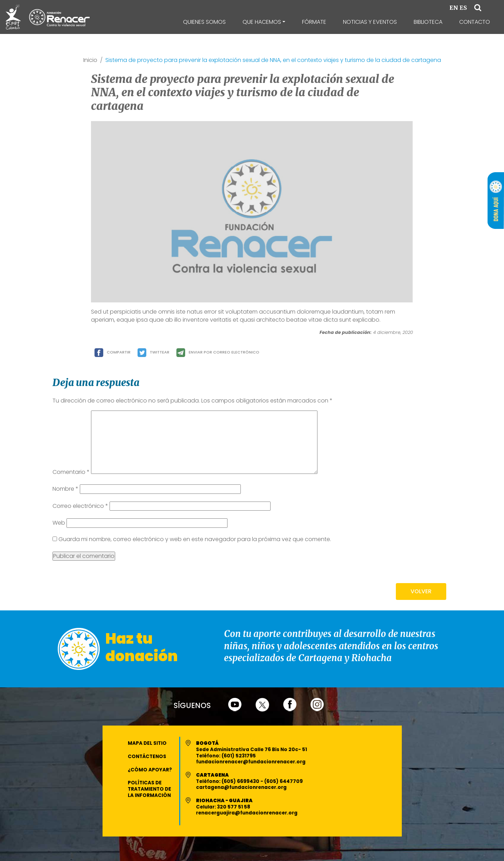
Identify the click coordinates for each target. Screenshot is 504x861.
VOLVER (421, 591)
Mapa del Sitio (147, 743)
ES (463, 8)
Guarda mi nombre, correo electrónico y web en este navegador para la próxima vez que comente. (195, 539)
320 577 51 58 (234, 807)
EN (454, 8)
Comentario (71, 472)
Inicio (90, 60)
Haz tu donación (142, 647)
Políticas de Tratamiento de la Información (149, 789)
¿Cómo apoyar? (150, 770)
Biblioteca (428, 22)
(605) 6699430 (241, 781)
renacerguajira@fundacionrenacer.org (247, 813)
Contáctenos (147, 757)
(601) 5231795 (239, 756)
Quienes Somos (204, 22)
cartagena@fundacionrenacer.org (241, 787)
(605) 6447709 (283, 781)
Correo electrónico (80, 506)
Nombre (65, 489)
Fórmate (314, 22)
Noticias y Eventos (370, 22)
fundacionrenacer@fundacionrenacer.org (251, 762)
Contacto (475, 22)
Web (59, 523)
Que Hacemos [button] (262, 22)
